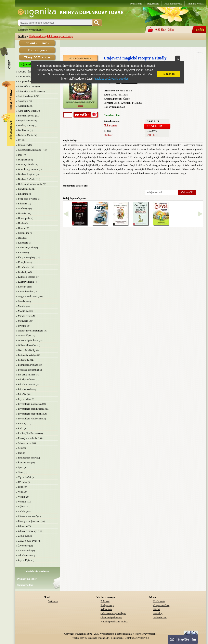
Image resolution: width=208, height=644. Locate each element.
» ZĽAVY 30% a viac (27, 541)
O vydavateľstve (161, 605)
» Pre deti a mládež (26, 375)
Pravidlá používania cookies (114, 622)
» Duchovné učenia (26, 179)
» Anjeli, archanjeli (26, 96)
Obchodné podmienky (111, 618)
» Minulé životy (24, 316)
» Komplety (22, 262)
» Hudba (20, 223)
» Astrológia (22, 101)
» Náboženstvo (24, 555)
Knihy (22, 36)
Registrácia (153, 4)
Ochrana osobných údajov (113, 613)
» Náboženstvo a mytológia (30, 331)
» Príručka (21, 394)
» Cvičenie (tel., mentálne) (29, 150)
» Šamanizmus (23, 463)
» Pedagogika (23, 360)
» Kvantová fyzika (25, 282)
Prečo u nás (159, 601)
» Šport (20, 467)
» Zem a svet (23, 536)
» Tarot (20, 472)
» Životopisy (22, 546)
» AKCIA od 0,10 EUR (28, 77)
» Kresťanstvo (23, 267)
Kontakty (158, 613)
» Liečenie (21, 287)
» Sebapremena (24, 443)
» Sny (19, 453)
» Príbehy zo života (26, 380)
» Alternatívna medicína (28, 91)
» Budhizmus (23, 130)
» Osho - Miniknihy (26, 350)
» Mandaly (22, 301)
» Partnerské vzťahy (26, 355)
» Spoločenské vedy (26, 458)
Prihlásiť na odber (27, 579)
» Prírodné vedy (24, 389)
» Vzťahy (21, 511)
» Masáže (21, 306)
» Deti (19, 155)
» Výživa (21, 507)
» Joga (19, 238)
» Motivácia (22, 321)
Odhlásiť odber (25, 585)
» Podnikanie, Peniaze (27, 365)
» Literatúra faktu (25, 292)
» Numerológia (24, 336)
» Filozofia (22, 204)
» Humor (21, 228)
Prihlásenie (136, 4)
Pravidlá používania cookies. (111, 79)
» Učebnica (22, 482)
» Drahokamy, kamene (27, 169)
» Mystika (21, 326)
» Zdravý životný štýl (27, 531)
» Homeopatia (23, 218)
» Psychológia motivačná (29, 404)
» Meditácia (22, 311)
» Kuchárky (22, 272)
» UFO (20, 487)
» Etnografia (22, 194)
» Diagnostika (23, 160)
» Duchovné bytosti (26, 174)
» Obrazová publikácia (27, 340)
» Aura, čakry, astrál (26, 111)
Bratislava (53, 601)
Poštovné (105, 601)
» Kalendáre (22, 243)
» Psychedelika (24, 399)
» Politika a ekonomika (28, 370)
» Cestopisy (22, 145)
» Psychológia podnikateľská (30, 409)
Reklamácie (106, 609)
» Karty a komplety (26, 257)
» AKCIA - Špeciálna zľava (30, 72)
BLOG (157, 609)
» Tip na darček (24, 477)
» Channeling (23, 233)
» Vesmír (21, 497)
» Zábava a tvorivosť (26, 516)
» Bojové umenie (25, 121)
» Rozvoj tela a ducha (27, 438)
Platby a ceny (107, 605)
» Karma (21, 252)
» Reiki (20, 428)
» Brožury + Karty (25, 125)
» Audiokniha (23, 106)
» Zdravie (21, 526)
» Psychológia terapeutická (29, 414)
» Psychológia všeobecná (29, 419)
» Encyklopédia (24, 189)
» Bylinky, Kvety (25, 135)
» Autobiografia (24, 551)
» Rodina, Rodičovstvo (27, 433)
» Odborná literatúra (26, 345)
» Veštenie (21, 502)
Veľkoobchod (160, 618)
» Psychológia (23, 560)
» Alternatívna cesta (26, 86)
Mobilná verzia (196, 4)
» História (21, 213)
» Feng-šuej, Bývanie (27, 199)
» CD (19, 140)
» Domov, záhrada (25, 165)
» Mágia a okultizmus (27, 296)
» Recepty (21, 423)
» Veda (20, 492)
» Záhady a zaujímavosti (28, 521)
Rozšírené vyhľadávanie (31, 30)
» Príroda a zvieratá (26, 384)
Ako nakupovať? (173, 4)
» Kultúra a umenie (26, 277)
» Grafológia (22, 208)
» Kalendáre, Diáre (25, 248)
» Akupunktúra (24, 81)
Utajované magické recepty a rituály (51, 36)
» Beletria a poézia (25, 116)
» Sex (19, 448)
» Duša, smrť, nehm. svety (29, 184)
